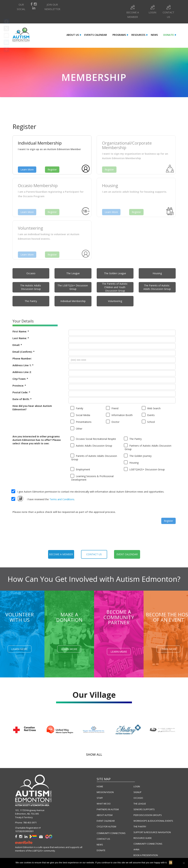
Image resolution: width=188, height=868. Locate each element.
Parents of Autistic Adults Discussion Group (94, 457)
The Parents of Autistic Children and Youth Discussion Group (115, 287)
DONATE (101, 850)
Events (149, 415)
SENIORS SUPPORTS (144, 809)
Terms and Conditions (62, 499)
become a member (61, 554)
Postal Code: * (21, 392)
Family (77, 408)
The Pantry (31, 301)
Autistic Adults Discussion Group (92, 445)
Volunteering (115, 301)
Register (52, 169)
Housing (157, 273)
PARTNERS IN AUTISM (108, 809)
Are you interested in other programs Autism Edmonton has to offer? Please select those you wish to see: (37, 440)
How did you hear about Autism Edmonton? (32, 408)
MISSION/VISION (105, 792)
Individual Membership (73, 301)
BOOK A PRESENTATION (146, 855)
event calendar (127, 554)
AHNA (136, 850)
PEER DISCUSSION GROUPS (148, 815)
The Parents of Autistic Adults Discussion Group (157, 287)
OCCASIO (138, 798)
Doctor (113, 422)
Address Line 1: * (23, 365)
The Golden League (115, 273)
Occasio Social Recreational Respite (94, 439)
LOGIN (137, 787)
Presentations (81, 422)
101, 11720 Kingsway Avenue (30, 810)
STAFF (100, 798)
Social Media (81, 415)
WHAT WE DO (104, 804)
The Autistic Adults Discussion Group (31, 287)
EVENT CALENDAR (106, 821)
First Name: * (21, 331)
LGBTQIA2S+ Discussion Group (145, 469)
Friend (113, 408)
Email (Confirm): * (24, 352)
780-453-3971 (30, 823)
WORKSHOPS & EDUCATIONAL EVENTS (153, 821)
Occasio (31, 273)
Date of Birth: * (22, 399)
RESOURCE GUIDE (143, 838)
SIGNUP (137, 792)
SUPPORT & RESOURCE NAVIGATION (152, 832)
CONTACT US (103, 839)
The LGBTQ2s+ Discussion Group (73, 287)
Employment (81, 469)
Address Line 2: (22, 372)
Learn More (27, 169)
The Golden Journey (138, 456)
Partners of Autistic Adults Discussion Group (148, 447)
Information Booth (120, 415)
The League (73, 273)
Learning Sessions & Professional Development (92, 478)
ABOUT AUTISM (105, 815)
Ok (171, 863)
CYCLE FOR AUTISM (106, 827)
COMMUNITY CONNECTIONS (111, 833)
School (149, 422)
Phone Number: (22, 358)
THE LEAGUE (140, 804)
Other (77, 428)
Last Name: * (21, 338)
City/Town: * (20, 379)
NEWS (100, 845)
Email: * (17, 345)
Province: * (19, 386)
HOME (100, 787)
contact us (94, 554)
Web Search (152, 408)
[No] (184, 863)
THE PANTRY (140, 827)
